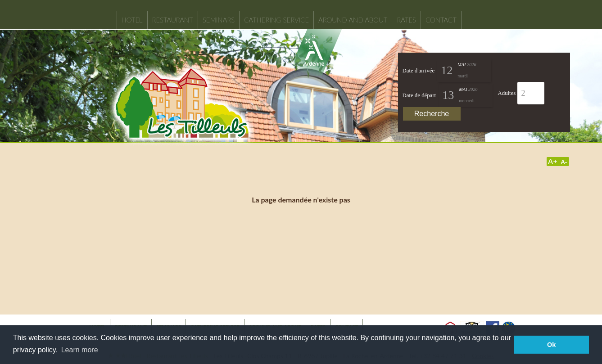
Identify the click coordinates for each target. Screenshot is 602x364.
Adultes (507, 93)
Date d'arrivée (419, 71)
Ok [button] (551, 345)
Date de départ (419, 95)
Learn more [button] (80, 350)
